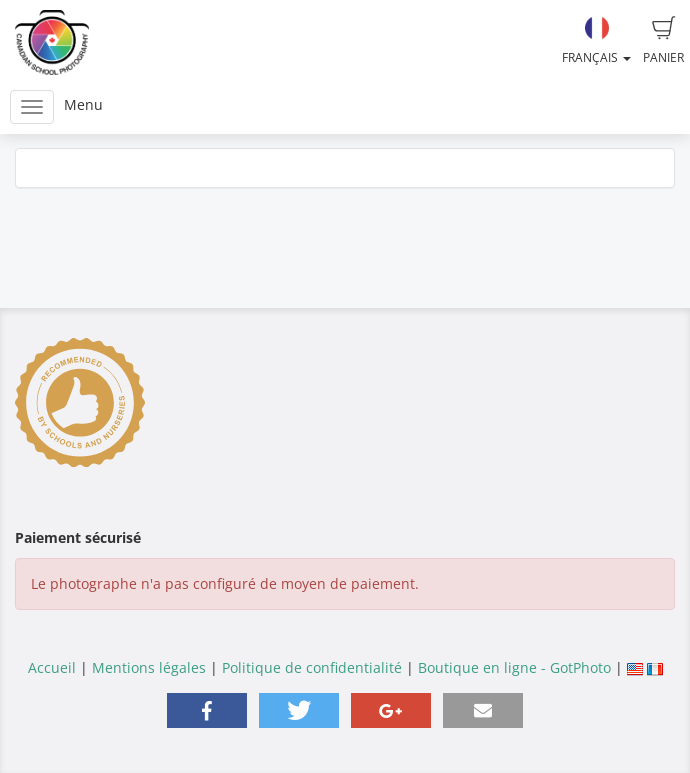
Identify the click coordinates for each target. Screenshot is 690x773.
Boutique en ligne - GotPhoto (514, 667)
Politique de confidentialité (312, 667)
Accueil (52, 667)
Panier (663, 41)
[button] (207, 710)
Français (596, 41)
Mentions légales (149, 667)
